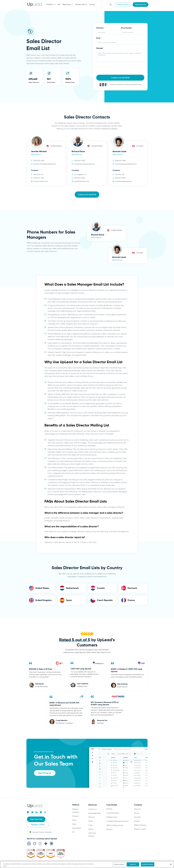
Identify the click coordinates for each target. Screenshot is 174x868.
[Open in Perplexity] (40, 838)
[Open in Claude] (51, 838)
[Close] (171, 864)
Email (98, 38)
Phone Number (126, 28)
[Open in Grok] (35, 838)
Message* (100, 48)
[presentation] (111, 68)
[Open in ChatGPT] (29, 838)
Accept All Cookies (148, 864)
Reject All (133, 864)
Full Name (100, 28)
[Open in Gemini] (46, 838)
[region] (87, 864)
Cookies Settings (119, 864)
